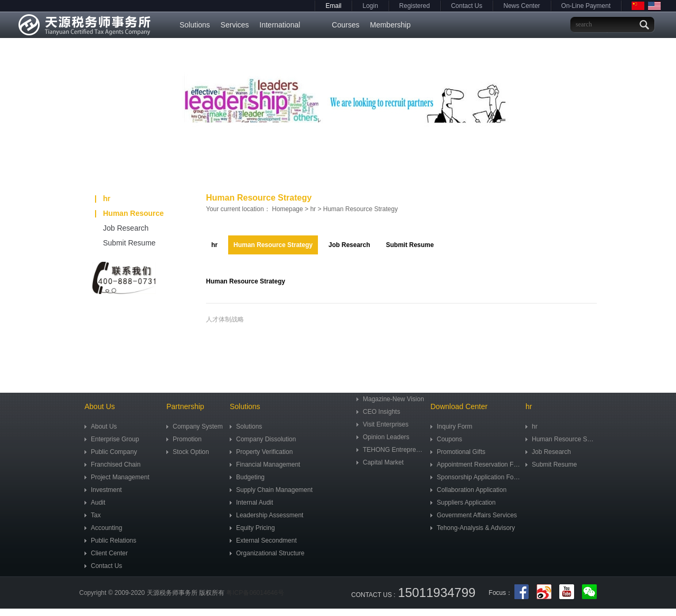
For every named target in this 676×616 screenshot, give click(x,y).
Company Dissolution (263, 439)
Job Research (114, 228)
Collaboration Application (468, 490)
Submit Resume (118, 243)
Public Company (111, 452)
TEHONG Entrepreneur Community (391, 450)
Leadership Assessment (266, 515)
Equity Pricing (252, 528)
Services (235, 25)
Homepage (288, 209)
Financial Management (265, 465)
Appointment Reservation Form (475, 465)
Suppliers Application (463, 503)
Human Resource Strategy (129, 215)
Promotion (184, 439)
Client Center (106, 553)
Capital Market (380, 462)
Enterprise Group (112, 439)
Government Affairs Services (474, 515)
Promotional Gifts (458, 452)
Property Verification (261, 452)
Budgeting (247, 477)
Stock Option (188, 452)
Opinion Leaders (383, 437)
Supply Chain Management (271, 490)
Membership (390, 25)
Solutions (195, 25)
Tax (93, 515)
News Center (522, 6)
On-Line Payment (586, 6)
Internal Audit (251, 503)
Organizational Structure (267, 553)
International (280, 25)
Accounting (103, 528)
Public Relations (110, 541)
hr (103, 198)
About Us (101, 427)
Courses (345, 25)
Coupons (446, 439)
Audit (95, 503)
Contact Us (467, 6)
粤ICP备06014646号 (255, 593)
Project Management (117, 477)
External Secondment (263, 541)
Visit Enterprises (382, 424)
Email (333, 6)
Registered (415, 6)
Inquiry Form (451, 427)
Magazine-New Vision (390, 399)
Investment (103, 490)
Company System (195, 427)
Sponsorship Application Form (475, 477)
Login (370, 6)
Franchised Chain (112, 465)
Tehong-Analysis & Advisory (473, 528)
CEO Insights (378, 412)
